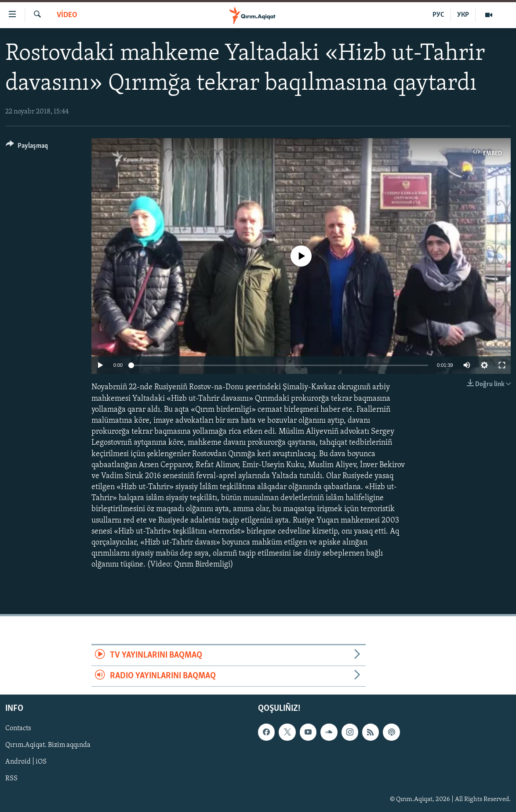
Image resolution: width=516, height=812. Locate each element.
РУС (438, 15)
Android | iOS (26, 762)
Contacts (18, 729)
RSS (11, 779)
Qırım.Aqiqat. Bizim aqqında (48, 746)
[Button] (27, 147)
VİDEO (67, 15)
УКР (463, 15)
